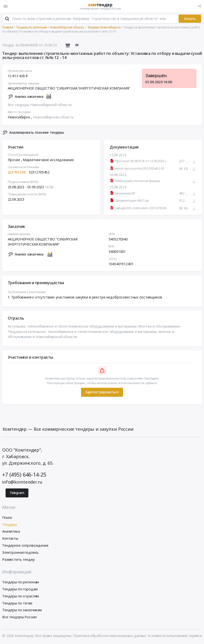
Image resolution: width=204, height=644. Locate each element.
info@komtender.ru (22, 482)
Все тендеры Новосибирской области (40, 105)
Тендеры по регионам (20, 582)
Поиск (7, 518)
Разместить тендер (19, 560)
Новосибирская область (53, 117)
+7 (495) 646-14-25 (24, 475)
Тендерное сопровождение (25, 546)
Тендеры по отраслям (20, 596)
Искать (190, 19)
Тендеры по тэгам (17, 603)
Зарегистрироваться (102, 392)
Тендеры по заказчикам (22, 610)
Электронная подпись (20, 553)
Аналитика (11, 532)
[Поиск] (7, 19)
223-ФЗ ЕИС (17, 172)
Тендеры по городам (20, 589)
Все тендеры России (19, 617)
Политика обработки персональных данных (110, 636)
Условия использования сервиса (175, 636)
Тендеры (10, 525)
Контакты (10, 539)
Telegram (17, 493)
